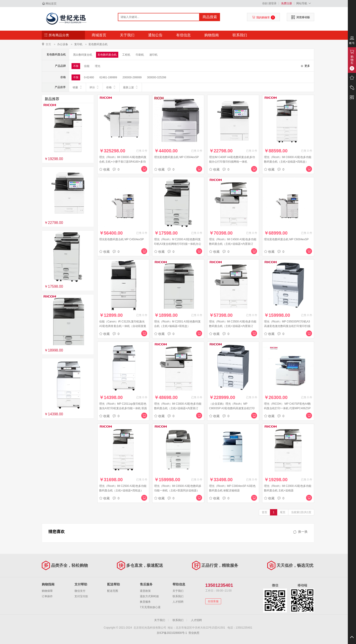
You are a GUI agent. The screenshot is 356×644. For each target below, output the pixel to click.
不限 (76, 66)
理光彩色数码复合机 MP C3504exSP (177, 157)
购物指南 (212, 35)
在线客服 (213, 601)
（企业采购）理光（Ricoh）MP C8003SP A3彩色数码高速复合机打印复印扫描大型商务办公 (232, 408)
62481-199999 (108, 77)
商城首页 (99, 35)
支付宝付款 (81, 596)
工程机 (126, 55)
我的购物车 (263, 17)
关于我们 (127, 35)
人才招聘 (178, 602)
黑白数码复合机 (83, 55)
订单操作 (47, 596)
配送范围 (113, 591)
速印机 (153, 55)
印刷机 (140, 55)
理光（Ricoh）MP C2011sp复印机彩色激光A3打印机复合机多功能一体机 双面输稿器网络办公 (123, 408)
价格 (111, 87)
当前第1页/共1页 (301, 512)
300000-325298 (157, 77)
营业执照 (194, 633)
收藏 (104, 169)
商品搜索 (210, 17)
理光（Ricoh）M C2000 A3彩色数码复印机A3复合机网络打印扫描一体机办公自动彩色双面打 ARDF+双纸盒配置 (178, 244)
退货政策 (145, 591)
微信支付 (80, 591)
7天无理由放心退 (150, 607)
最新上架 (131, 87)
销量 (78, 87)
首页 (48, 44)
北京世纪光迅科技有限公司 (66, 19)
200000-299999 (132, 77)
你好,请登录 (269, 3)
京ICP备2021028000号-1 (172, 633)
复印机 (78, 44)
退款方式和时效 (149, 596)
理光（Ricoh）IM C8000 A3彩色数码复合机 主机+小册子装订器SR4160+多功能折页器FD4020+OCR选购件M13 (123, 162)
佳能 (87, 66)
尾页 (283, 512)
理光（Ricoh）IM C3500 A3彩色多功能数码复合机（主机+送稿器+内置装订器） (233, 326)
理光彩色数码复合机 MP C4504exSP (122, 239)
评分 (94, 87)
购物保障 (47, 591)
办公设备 (63, 44)
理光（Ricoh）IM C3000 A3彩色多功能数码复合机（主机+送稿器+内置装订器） (178, 408)
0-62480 (89, 77)
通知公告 (155, 35)
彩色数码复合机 (98, 44)
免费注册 (287, 3)
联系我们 (240, 35)
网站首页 (51, 4)
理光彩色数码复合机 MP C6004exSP (286, 239)
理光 (98, 66)
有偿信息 (183, 35)
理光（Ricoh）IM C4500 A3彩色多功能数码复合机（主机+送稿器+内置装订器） (233, 244)
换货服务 (145, 602)
